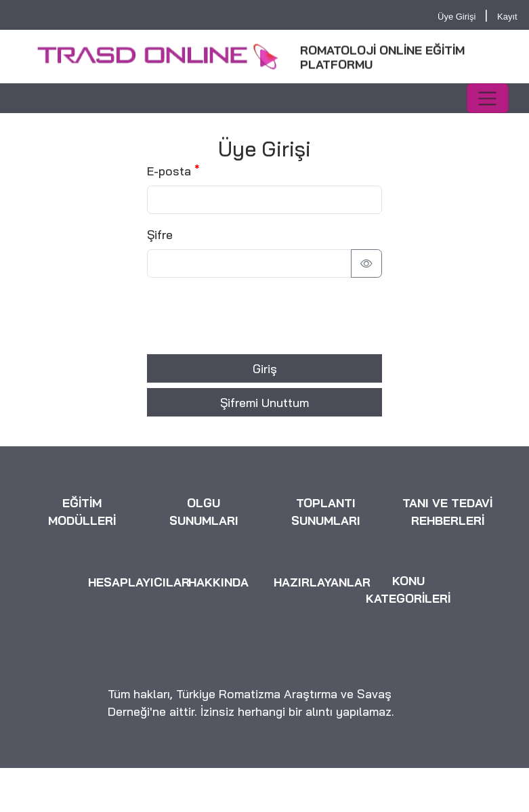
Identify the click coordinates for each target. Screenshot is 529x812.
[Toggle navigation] (487, 98)
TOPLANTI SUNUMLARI (326, 513)
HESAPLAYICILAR (139, 582)
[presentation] (250, 316)
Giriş (265, 368)
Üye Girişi (457, 17)
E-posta (169, 171)
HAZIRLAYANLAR (322, 582)
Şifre (160, 234)
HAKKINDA (218, 582)
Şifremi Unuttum (264, 402)
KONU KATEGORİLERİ (408, 590)
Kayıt (507, 17)
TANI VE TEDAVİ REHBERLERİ (447, 513)
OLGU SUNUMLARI (204, 513)
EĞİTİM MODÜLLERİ (82, 513)
